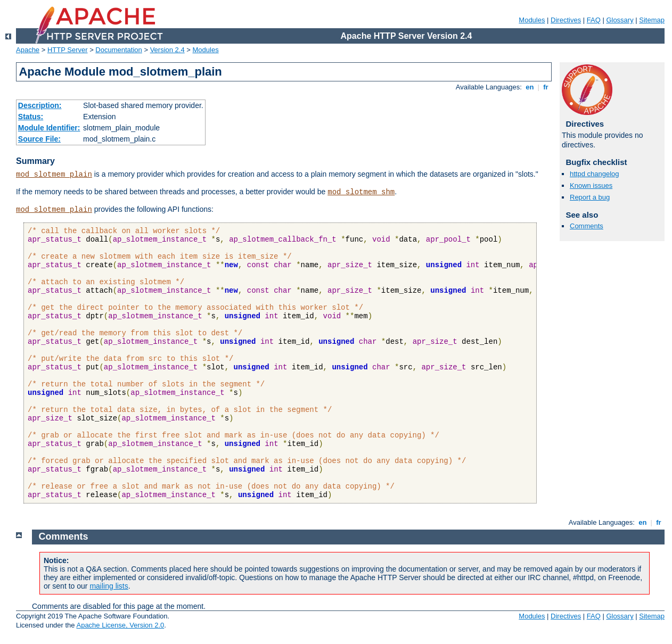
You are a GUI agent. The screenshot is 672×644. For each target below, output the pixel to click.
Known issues (591, 185)
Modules (532, 20)
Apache (28, 50)
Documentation (118, 50)
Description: (40, 105)
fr (546, 87)
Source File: (39, 139)
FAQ (594, 20)
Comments (587, 226)
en (530, 87)
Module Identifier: (49, 128)
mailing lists (109, 586)
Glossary (620, 20)
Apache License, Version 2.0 (120, 625)
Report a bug (590, 197)
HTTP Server (68, 50)
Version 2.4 (167, 50)
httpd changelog (595, 174)
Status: (31, 117)
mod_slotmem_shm (361, 192)
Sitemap (652, 20)
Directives (566, 20)
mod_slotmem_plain (54, 175)
